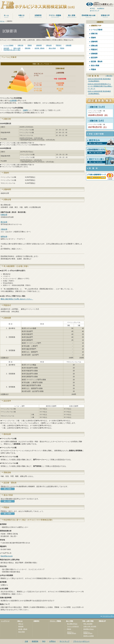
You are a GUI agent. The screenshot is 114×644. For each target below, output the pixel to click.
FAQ (44, 641)
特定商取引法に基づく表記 (12, 50)
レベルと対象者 (8, 45)
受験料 (30, 45)
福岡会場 (4, 237)
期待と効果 (17, 48)
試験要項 (36, 621)
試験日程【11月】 (96, 107)
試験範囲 (69, 45)
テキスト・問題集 (55, 621)
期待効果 (21, 626)
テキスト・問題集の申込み (72, 632)
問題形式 (59, 45)
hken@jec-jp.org (7, 556)
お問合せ (52, 641)
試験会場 (49, 45)
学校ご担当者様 (88, 624)
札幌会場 (4, 215)
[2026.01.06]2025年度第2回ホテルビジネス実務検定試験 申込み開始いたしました (100, 86)
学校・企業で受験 (88, 621)
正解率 (25, 110)
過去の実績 (52, 48)
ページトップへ (108, 616)
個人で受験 (70, 621)
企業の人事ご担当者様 (90, 626)
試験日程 (20, 45)
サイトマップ (64, 641)
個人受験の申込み (72, 624)
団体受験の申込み (89, 629)
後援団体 (35, 641)
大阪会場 (4, 229)
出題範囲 (13, 100)
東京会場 (4, 222)
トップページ (5, 621)
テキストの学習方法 (73, 626)
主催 (26, 641)
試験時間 (39, 45)
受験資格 (28, 48)
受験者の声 (102, 621)
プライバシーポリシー (81, 641)
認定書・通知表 (40, 48)
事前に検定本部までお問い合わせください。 (17, 299)
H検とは (20, 621)
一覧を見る (109, 76)
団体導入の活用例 (89, 636)
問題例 (62, 48)
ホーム (2, 21)
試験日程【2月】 (96, 121)
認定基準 (6, 48)
